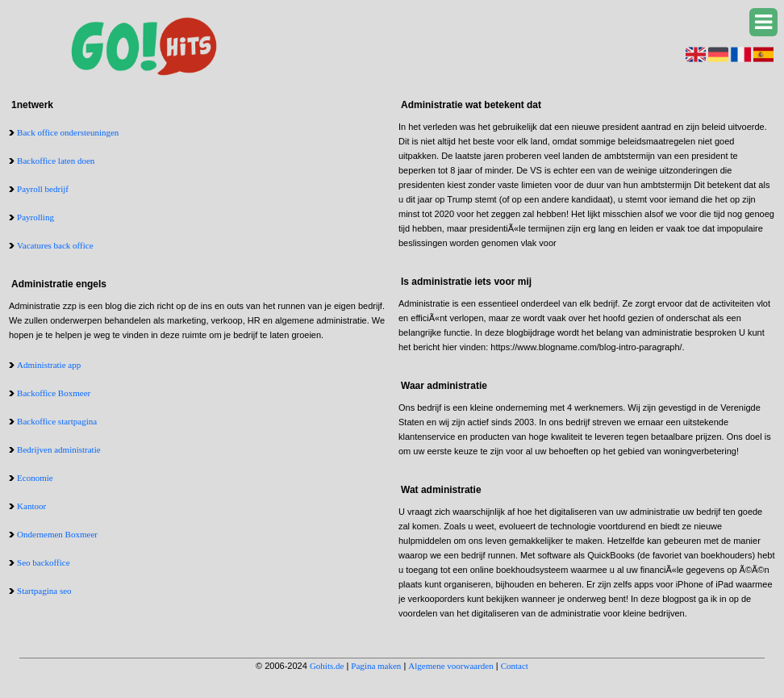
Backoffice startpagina (57, 421)
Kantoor (31, 506)
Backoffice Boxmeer (54, 393)
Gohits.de (327, 666)
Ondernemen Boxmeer (57, 534)
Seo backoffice (43, 562)
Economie (35, 478)
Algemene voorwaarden (450, 666)
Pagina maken (376, 666)
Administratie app (49, 365)
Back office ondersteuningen (68, 132)
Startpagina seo (44, 591)
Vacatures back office (55, 245)
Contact (515, 666)
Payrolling (35, 217)
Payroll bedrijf (43, 189)
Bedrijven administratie (59, 449)
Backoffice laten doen (56, 161)
